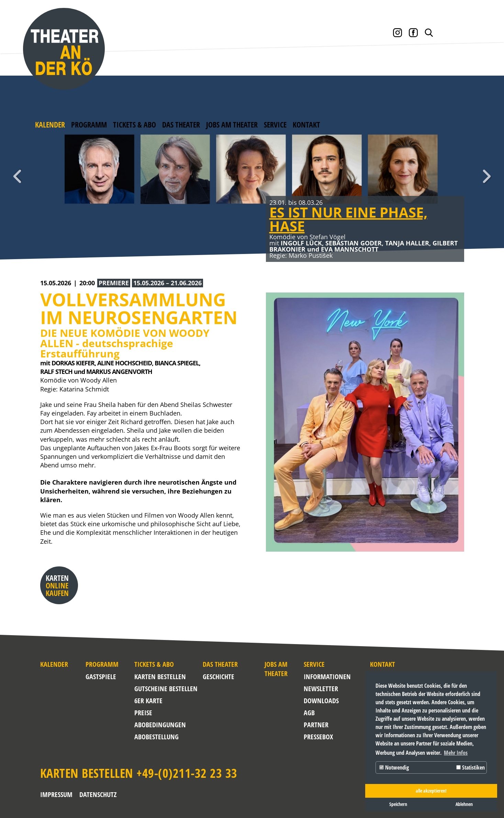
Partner (316, 725)
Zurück (17, 176)
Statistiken (471, 767)
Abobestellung (156, 737)
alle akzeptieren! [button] (431, 791)
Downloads (320, 701)
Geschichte (219, 677)
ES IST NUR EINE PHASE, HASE (348, 219)
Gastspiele (101, 677)
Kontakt (306, 124)
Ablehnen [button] (464, 804)
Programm (89, 124)
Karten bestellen (160, 677)
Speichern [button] (398, 804)
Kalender (50, 124)
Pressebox (318, 737)
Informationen (320, 677)
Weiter (487, 176)
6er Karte (148, 701)
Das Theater (181, 124)
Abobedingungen (160, 725)
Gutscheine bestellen (166, 689)
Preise (143, 713)
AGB (309, 713)
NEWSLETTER (320, 689)
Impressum (56, 794)
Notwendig (394, 767)
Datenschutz (98, 794)
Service (275, 124)
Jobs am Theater (232, 124)
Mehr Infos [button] (456, 753)
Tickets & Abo (135, 124)
